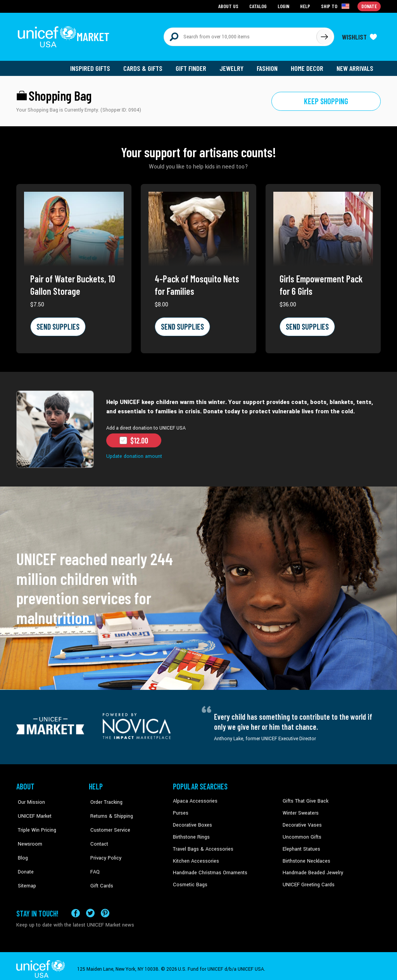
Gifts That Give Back (304, 798)
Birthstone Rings (191, 834)
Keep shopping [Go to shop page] (326, 99)
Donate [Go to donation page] (369, 6)
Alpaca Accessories (194, 798)
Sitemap (25, 869)
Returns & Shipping (109, 810)
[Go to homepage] (65, 36)
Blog (21, 846)
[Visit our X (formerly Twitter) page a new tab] (90, 907)
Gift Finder (193, 66)
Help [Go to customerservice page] (306, 6)
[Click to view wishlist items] (359, 36)
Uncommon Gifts (301, 834)
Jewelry (234, 66)
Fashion (269, 66)
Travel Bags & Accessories (201, 846)
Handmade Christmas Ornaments (209, 869)
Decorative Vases (301, 822)
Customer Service (108, 822)
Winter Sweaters (300, 810)
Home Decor (308, 66)
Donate (24, 857)
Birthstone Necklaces (305, 857)
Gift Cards (100, 869)
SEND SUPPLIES (57, 324)
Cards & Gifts (146, 66)
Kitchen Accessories (195, 857)
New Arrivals (355, 66)
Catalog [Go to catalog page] (259, 6)
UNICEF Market (32, 810)
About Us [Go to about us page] (230, 6)
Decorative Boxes (192, 822)
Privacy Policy (104, 846)
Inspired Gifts (94, 66)
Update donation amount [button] (133, 454)
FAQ (93, 857)
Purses (180, 810)
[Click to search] (324, 36)
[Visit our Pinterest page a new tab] (105, 907)
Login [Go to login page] (284, 6)
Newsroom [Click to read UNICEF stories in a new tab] (28, 834)
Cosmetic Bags (189, 881)
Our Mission (29, 798)
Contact (97, 834)
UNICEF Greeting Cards (307, 881)
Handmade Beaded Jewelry (311, 869)
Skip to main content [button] (198, 0)
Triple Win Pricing (35, 822)
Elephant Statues (301, 846)
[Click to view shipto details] (336, 6)
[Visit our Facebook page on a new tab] (76, 907)
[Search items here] (240, 36)
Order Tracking (104, 798)
